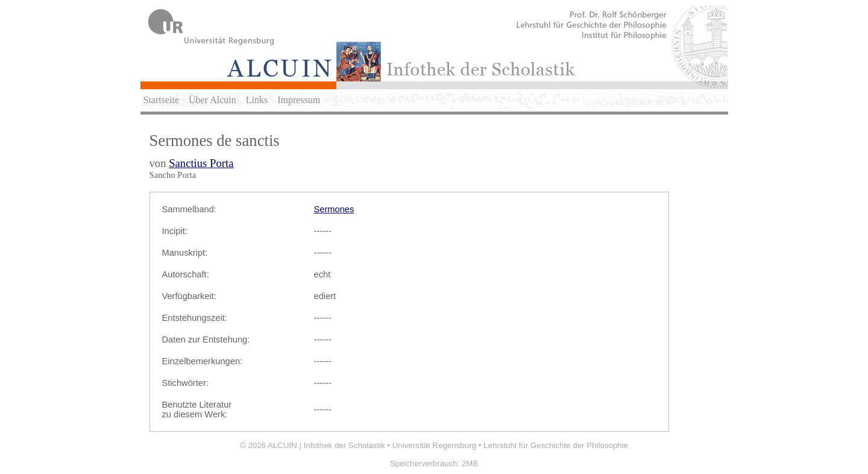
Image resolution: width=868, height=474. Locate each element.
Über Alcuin (212, 100)
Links (257, 100)
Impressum (299, 100)
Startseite (162, 100)
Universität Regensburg (434, 445)
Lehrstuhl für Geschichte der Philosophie (556, 445)
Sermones (334, 209)
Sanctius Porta (201, 163)
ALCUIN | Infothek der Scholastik (326, 445)
